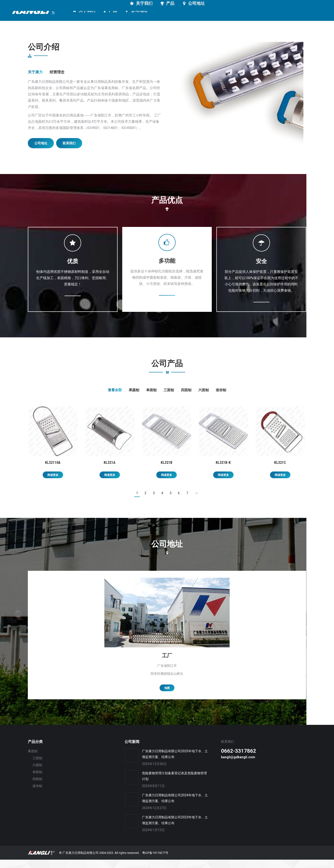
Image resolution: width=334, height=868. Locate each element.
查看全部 (115, 398)
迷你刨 (221, 398)
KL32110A (53, 471)
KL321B (167, 471)
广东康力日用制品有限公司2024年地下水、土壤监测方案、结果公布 (175, 806)
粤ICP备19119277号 (155, 861)
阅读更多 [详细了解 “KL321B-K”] (223, 483)
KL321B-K (223, 471)
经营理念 (57, 80)
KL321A (110, 471)
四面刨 (186, 398)
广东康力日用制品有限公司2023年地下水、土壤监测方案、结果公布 (175, 828)
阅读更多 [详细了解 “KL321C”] (280, 483)
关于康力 (35, 80)
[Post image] (132, 764)
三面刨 (169, 398)
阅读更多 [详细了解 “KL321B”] (167, 483)
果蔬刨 (134, 398)
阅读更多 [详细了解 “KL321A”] (110, 483)
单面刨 (151, 398)
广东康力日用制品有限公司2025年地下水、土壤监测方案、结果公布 (175, 762)
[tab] (35, 81)
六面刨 (204, 398)
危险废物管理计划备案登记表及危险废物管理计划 (174, 784)
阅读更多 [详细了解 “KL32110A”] (53, 483)
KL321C (280, 471)
